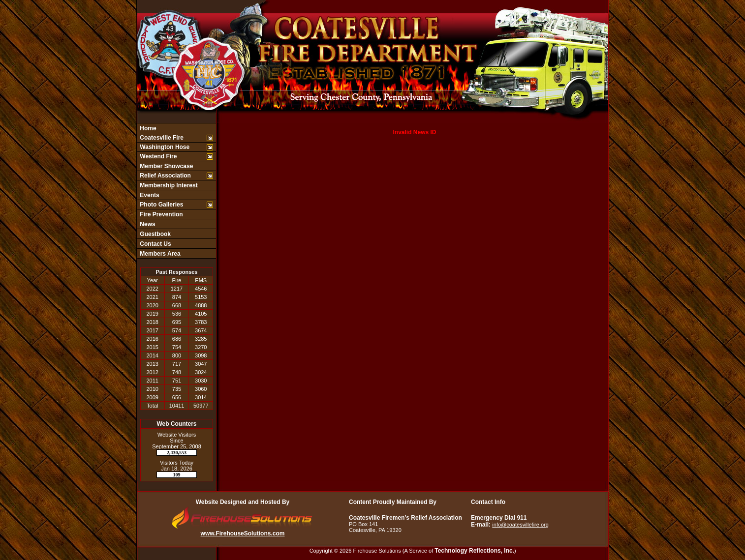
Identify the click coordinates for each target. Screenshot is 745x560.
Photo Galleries (161, 205)
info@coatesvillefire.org (520, 525)
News (147, 224)
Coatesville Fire (161, 138)
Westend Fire (157, 156)
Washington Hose (164, 147)
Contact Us (155, 244)
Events (149, 195)
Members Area (159, 254)
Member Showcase (166, 166)
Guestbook (155, 234)
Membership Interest (168, 185)
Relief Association (165, 176)
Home (147, 128)
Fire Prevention (161, 214)
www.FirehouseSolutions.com (243, 533)
